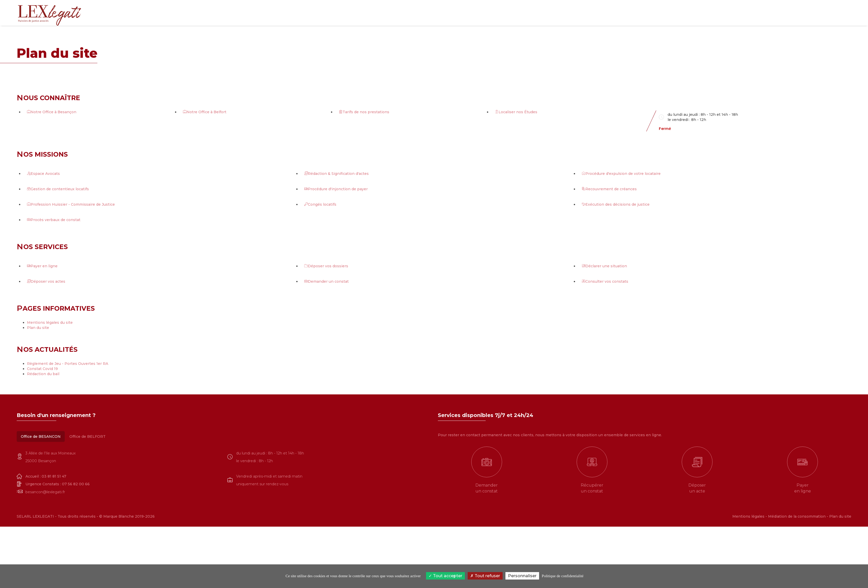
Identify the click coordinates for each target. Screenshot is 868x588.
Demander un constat (326, 281)
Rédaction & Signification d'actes (336, 174)
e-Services (719, 13)
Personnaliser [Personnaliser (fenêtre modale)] (522, 576)
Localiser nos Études (516, 112)
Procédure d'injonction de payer (336, 189)
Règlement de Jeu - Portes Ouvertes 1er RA (68, 364)
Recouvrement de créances (609, 189)
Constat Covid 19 (42, 369)
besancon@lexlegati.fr (45, 492)
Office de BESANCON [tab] (41, 437)
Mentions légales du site (50, 323)
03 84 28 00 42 (827, 21)
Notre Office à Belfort (205, 112)
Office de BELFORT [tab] (87, 437)
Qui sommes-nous (640, 13)
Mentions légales (748, 516)
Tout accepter (445, 576)
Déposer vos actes (46, 281)
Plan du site (38, 328)
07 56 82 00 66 (76, 484)
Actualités (748, 13)
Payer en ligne (42, 266)
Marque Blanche (119, 516)
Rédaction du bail (43, 374)
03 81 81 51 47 (825, 10)
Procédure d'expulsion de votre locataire (621, 174)
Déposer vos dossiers (326, 266)
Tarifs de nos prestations (364, 112)
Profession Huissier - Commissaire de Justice (71, 204)
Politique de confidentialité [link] (562, 576)
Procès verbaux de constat (54, 220)
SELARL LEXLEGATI (36, 516)
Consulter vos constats (605, 281)
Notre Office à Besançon (52, 112)
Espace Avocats (43, 174)
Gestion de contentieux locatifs (58, 189)
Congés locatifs (320, 204)
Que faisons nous (684, 13)
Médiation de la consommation (797, 516)
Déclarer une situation (604, 266)
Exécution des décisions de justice (616, 204)
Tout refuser (485, 576)
